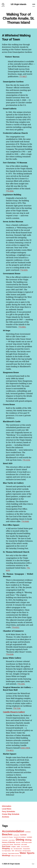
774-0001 (22, 327)
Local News (7, 809)
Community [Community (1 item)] (5, 840)
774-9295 (24, 270)
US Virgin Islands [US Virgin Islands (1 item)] (27, 851)
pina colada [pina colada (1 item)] (24, 845)
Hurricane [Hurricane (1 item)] (18, 842)
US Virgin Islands (19, 4)
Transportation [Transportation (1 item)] (26, 849)
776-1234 (26, 460)
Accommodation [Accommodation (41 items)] (13, 831)
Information (7, 806)
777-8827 (23, 76)
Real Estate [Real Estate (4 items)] (6, 846)
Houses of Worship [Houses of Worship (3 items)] (8, 842)
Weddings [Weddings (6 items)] (6, 855)
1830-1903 (25, 748)
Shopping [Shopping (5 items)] (6, 848)
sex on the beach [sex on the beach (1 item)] (25, 847)
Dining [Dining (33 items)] (20, 840)
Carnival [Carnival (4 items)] (23, 835)
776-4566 (10, 191)
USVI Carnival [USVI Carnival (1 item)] (18, 851)
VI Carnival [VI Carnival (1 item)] (5, 853)
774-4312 (15, 627)
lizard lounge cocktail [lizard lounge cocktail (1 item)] (27, 842)
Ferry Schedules (9, 812)
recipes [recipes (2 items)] (14, 847)
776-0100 (10, 654)
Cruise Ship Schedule (11, 814)
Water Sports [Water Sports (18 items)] (27, 853)
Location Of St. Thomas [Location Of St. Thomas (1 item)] (8, 845)
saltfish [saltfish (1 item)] (18, 847)
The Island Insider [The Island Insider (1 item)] (18, 849)
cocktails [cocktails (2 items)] (29, 837)
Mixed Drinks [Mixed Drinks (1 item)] (17, 845)
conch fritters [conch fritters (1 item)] (12, 840)
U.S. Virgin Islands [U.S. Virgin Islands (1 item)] (6, 851)
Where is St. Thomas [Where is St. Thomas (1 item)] (16, 856)
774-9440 (25, 521)
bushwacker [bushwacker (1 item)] (16, 835)
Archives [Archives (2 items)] (28, 832)
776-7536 (17, 708)
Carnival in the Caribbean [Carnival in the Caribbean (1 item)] (20, 837)
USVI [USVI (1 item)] (13, 851)
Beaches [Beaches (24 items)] (7, 834)
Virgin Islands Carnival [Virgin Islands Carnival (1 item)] (13, 853)
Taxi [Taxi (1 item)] (12, 849)
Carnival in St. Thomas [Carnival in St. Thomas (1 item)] (7, 837)
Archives (6, 817)
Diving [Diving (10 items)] (28, 840)
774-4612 (10, 750)
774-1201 (21, 684)
